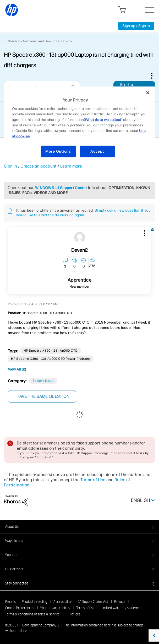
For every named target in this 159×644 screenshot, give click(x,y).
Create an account (39, 166)
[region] (79, 125)
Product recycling (35, 602)
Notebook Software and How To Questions (40, 41)
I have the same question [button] (42, 396)
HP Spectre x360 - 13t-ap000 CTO (51, 351)
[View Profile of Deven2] (79, 250)
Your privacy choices (55, 608)
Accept (97, 151)
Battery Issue (43, 381)
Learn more (71, 166)
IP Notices (73, 614)
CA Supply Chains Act (93, 602)
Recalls (10, 602)
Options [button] (155, 76)
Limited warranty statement (122, 608)
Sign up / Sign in (136, 26)
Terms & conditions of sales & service (32, 614)
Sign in (10, 166)
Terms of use (85, 608)
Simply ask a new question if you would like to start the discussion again (83, 213)
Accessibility (62, 602)
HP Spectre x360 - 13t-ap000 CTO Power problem (50, 359)
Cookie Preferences (20, 608)
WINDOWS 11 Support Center (61, 188)
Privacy (120, 602)
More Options (58, 151)
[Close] (148, 93)
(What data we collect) (103, 120)
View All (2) (17, 369)
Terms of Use (93, 480)
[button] (144, 232)
